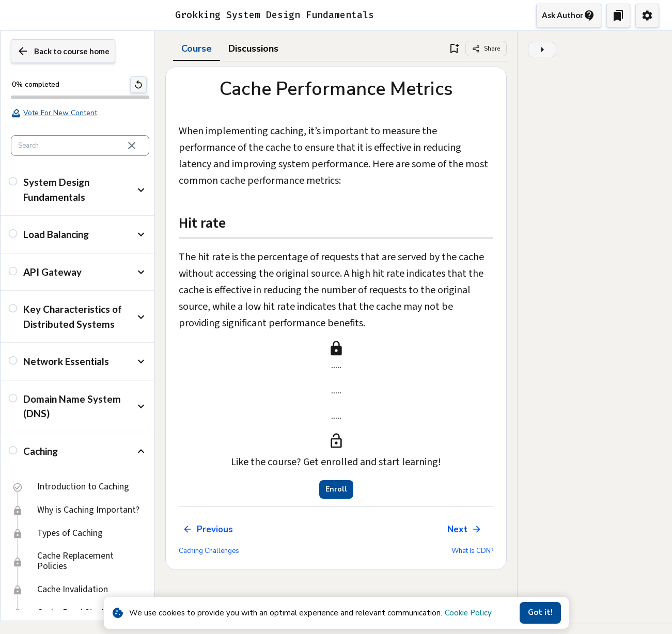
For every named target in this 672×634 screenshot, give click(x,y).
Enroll (336, 513)
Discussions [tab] (253, 72)
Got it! (540, 612)
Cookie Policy (468, 613)
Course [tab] (197, 72)
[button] (77, 213)
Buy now (411, 13)
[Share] (486, 72)
